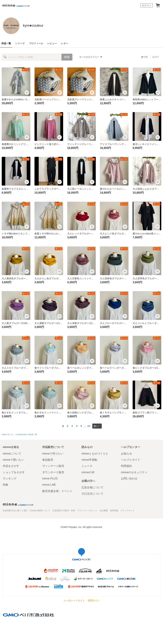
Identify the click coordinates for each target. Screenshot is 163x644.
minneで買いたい (13, 459)
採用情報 (114, 510)
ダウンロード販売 (53, 471)
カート (158, 5)
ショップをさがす (14, 471)
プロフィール (36, 43)
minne (18, 503)
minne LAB (49, 484)
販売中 (156, 57)
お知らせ (126, 453)
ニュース (87, 465)
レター (65, 43)
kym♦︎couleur (42, 25)
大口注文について (92, 493)
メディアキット (127, 510)
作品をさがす (11, 465)
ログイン (147, 5)
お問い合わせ (129, 478)
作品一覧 (6, 43)
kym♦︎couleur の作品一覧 (27, 434)
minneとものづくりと (95, 453)
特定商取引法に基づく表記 (15, 510)
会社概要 (104, 510)
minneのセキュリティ (134, 471)
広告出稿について (92, 487)
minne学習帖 (89, 459)
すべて (145, 57)
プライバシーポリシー (87, 510)
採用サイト (94, 600)
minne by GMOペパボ (16, 5)
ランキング (10, 478)
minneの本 (88, 471)
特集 (5, 484)
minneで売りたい (53, 453)
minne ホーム (7, 434)
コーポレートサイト (74, 600)
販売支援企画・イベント (57, 490)
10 (88, 426)
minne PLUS (50, 478)
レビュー (52, 43)
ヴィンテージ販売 (53, 465)
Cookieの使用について (40, 510)
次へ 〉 (97, 426)
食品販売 (48, 459)
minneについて (12, 453)
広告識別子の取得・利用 (64, 510)
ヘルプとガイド (131, 459)
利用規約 (126, 465)
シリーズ (20, 43)
